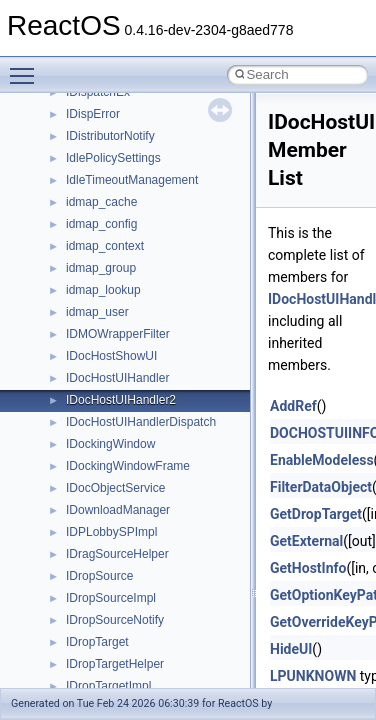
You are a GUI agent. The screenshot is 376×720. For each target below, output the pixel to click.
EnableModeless (322, 460)
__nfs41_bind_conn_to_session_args (165, 659)
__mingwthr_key (109, 307)
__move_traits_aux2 (120, 417)
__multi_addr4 (104, 505)
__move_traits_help (118, 439)
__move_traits (103, 373)
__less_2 (90, 109)
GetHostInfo (308, 568)
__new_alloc (99, 571)
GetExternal (306, 541)
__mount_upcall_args (123, 329)
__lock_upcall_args (117, 175)
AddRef (293, 406)
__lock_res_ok (104, 153)
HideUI (291, 649)
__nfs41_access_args (124, 615)
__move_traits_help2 (121, 483)
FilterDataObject (321, 487)
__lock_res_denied (116, 131)
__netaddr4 (96, 549)
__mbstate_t (99, 241)
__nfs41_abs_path (115, 593)
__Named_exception (121, 527)
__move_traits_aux (116, 395)
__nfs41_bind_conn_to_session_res (162, 681)
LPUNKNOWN (313, 676)
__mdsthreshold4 (112, 263)
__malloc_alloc (105, 219)
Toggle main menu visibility (27, 67)
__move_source (108, 351)
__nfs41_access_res (121, 637)
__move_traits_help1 (121, 461)
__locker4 (92, 197)
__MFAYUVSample (117, 285)
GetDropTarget (316, 514)
